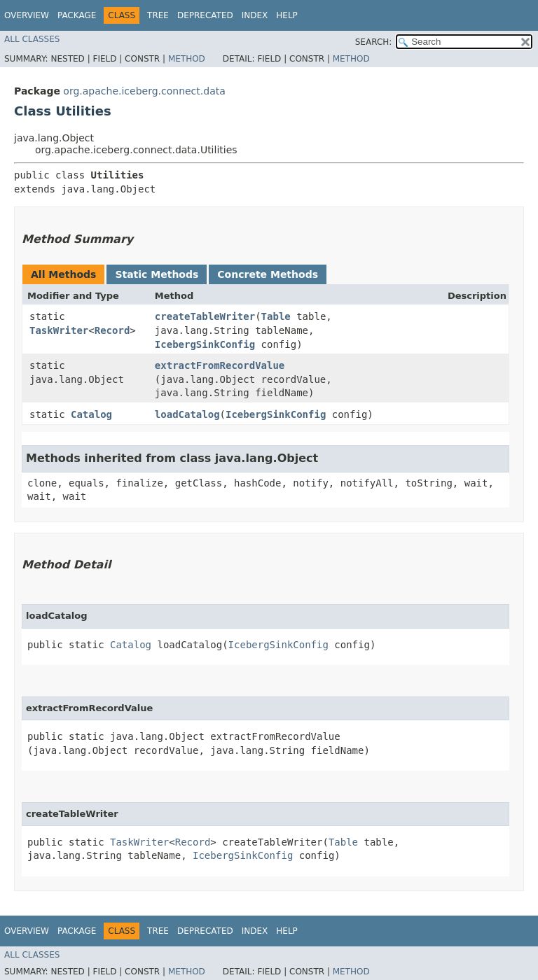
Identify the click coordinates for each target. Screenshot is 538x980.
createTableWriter (205, 316)
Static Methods (157, 274)
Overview (27, 15)
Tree (158, 15)
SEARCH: (374, 42)
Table (276, 316)
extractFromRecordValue (220, 365)
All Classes (32, 39)
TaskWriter (59, 330)
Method (187, 59)
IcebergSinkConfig (205, 344)
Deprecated (205, 15)
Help (287, 15)
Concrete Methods (268, 274)
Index (255, 15)
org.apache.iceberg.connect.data (144, 91)
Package (77, 15)
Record (112, 330)
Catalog (91, 414)
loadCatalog (187, 414)
